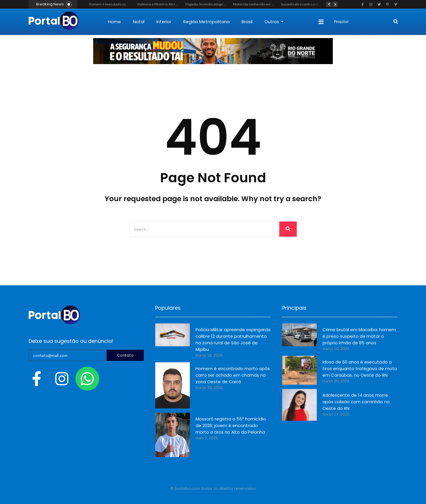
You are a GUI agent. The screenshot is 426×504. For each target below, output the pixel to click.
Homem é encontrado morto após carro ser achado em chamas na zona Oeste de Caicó (233, 375)
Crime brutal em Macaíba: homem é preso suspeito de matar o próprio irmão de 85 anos (359, 336)
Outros (274, 22)
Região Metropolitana (206, 22)
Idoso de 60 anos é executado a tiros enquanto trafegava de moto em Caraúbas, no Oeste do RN (360, 368)
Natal (139, 22)
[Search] (363, 22)
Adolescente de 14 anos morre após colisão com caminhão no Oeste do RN (356, 402)
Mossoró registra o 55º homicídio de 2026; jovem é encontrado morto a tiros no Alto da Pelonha (231, 425)
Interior (164, 22)
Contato (125, 355)
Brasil (247, 22)
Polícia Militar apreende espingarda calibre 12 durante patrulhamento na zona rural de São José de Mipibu (233, 339)
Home (115, 22)
